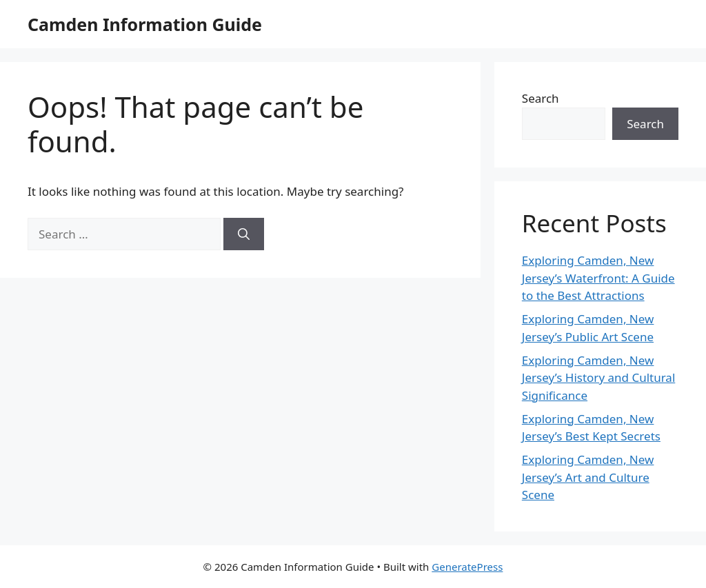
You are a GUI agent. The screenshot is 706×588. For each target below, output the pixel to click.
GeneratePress (467, 567)
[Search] (244, 234)
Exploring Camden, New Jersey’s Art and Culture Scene (588, 477)
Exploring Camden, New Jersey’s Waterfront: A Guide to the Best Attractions (598, 278)
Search (541, 98)
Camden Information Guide (145, 24)
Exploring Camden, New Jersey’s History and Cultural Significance (598, 378)
